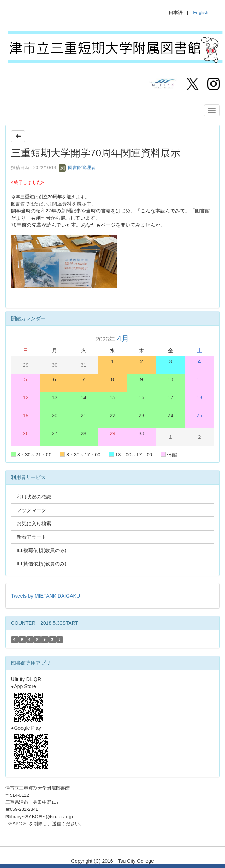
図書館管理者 (77, 167)
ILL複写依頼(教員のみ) (42, 550)
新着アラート (31, 537)
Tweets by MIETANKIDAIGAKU (45, 596)
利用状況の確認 (34, 497)
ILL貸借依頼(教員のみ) (42, 564)
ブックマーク (31, 510)
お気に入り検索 (34, 523)
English (201, 13)
